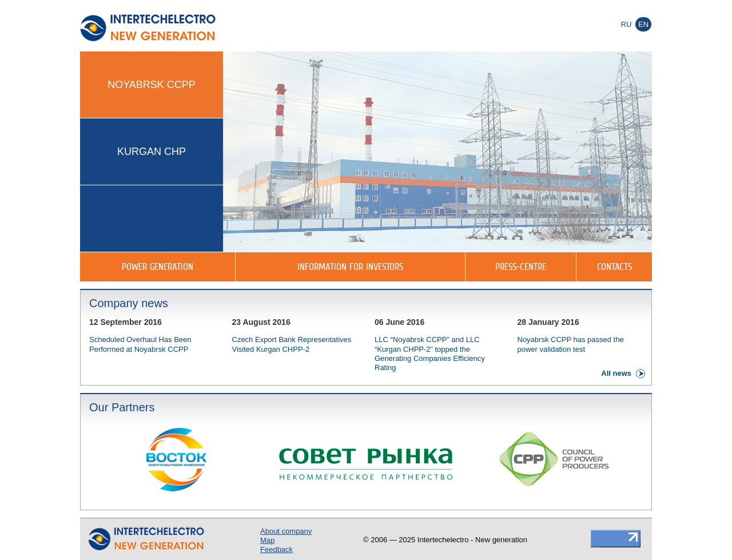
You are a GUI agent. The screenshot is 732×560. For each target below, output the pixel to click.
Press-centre (521, 267)
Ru (626, 24)
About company (286, 531)
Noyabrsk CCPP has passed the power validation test (571, 344)
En (643, 24)
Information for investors (350, 267)
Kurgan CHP (152, 152)
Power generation (158, 267)
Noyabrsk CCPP (152, 85)
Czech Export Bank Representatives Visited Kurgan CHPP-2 (292, 344)
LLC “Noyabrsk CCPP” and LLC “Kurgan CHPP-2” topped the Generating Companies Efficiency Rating (430, 353)
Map (267, 540)
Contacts (614, 267)
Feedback (277, 549)
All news (616, 373)
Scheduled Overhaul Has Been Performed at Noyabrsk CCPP (140, 344)
